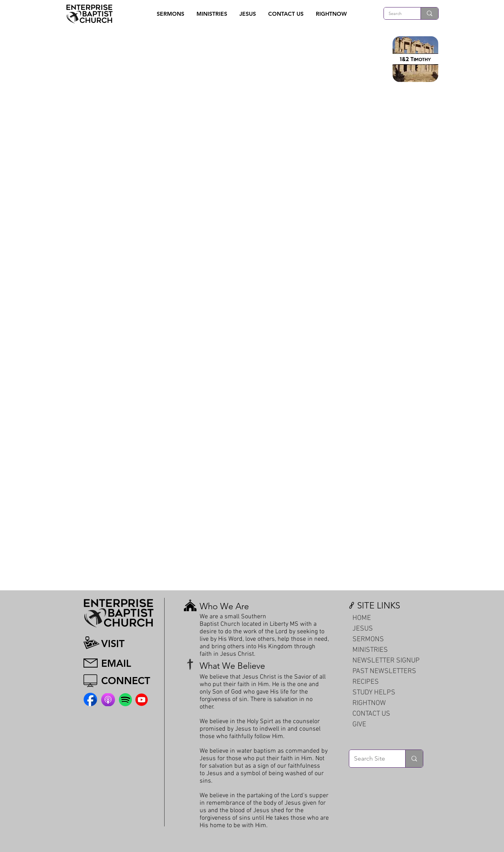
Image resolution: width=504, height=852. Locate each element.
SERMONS (368, 639)
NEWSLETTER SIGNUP (386, 661)
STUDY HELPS (374, 693)
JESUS (363, 629)
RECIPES (366, 682)
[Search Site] (371, 759)
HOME (362, 618)
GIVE (359, 725)
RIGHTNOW (369, 703)
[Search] (396, 14)
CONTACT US (371, 714)
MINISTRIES (370, 650)
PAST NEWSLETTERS (384, 671)
